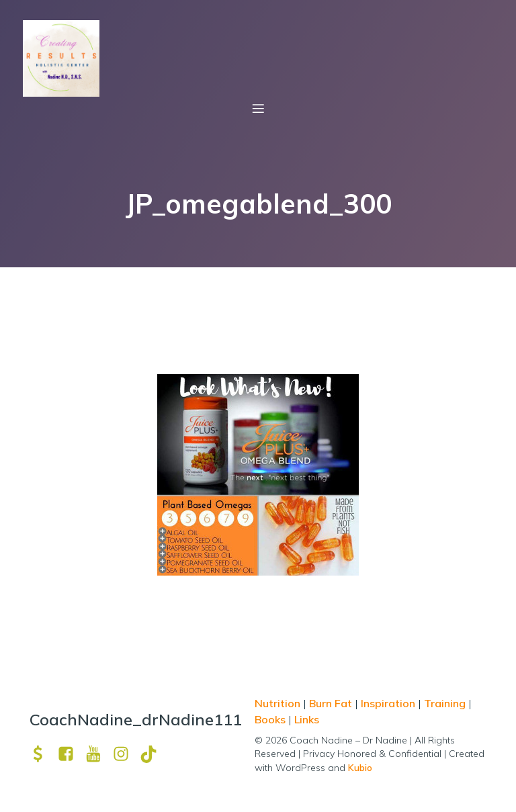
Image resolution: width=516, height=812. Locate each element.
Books (270, 719)
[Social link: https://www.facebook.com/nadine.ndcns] (71, 754)
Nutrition (279, 703)
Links (307, 719)
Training (445, 703)
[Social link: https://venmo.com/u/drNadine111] (43, 754)
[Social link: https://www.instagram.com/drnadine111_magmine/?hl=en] (126, 754)
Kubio (360, 768)
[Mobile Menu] (258, 108)
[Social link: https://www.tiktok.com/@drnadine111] (154, 754)
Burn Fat (332, 703)
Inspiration (388, 703)
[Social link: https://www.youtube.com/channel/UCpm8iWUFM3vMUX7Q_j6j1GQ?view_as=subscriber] (98, 754)
